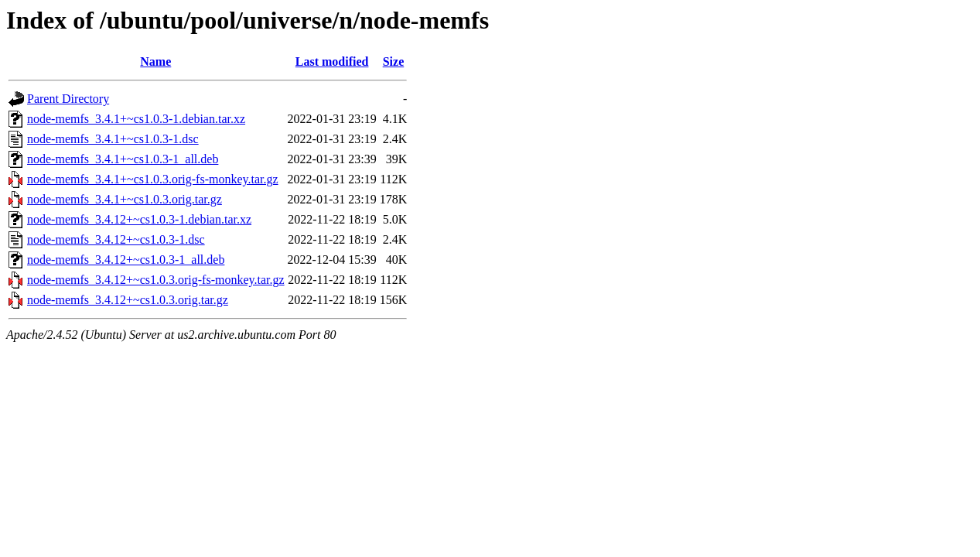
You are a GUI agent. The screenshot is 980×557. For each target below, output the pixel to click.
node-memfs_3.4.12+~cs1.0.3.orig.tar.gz (128, 300)
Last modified (332, 62)
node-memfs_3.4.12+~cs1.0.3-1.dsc (116, 239)
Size (394, 62)
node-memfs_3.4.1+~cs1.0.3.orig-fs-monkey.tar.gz (153, 179)
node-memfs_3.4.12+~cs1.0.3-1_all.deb (126, 260)
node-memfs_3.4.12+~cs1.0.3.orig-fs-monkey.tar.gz (156, 280)
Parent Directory (68, 99)
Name (155, 62)
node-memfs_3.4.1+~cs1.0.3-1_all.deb (123, 159)
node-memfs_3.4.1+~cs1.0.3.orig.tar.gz (125, 199)
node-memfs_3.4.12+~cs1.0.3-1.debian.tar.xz (139, 219)
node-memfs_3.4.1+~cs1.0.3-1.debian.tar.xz (136, 119)
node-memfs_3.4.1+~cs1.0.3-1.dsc (113, 139)
